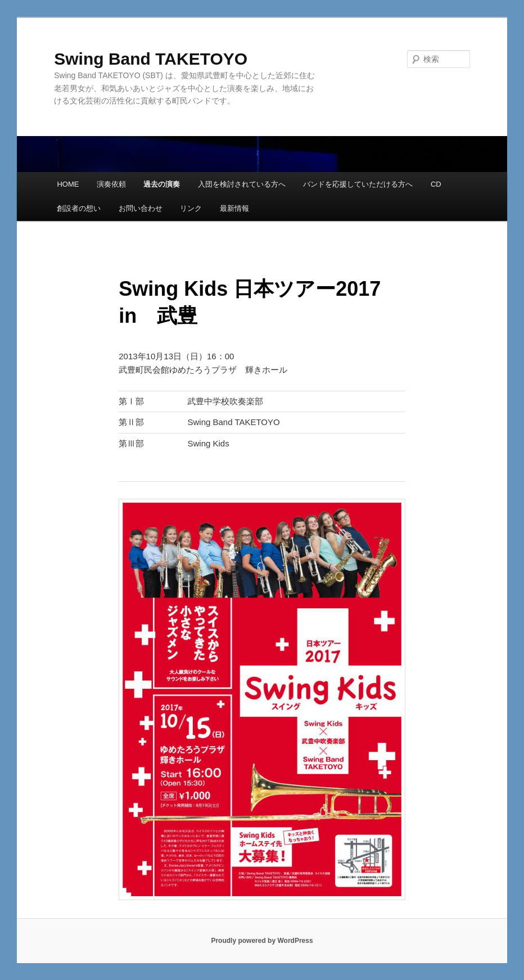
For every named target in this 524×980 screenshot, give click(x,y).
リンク (191, 208)
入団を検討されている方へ (242, 184)
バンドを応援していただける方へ (358, 184)
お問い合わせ (141, 208)
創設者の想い (79, 208)
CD (436, 184)
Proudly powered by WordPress (262, 941)
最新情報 (234, 208)
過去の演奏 (162, 184)
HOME (68, 184)
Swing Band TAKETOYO (151, 59)
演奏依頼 (111, 184)
